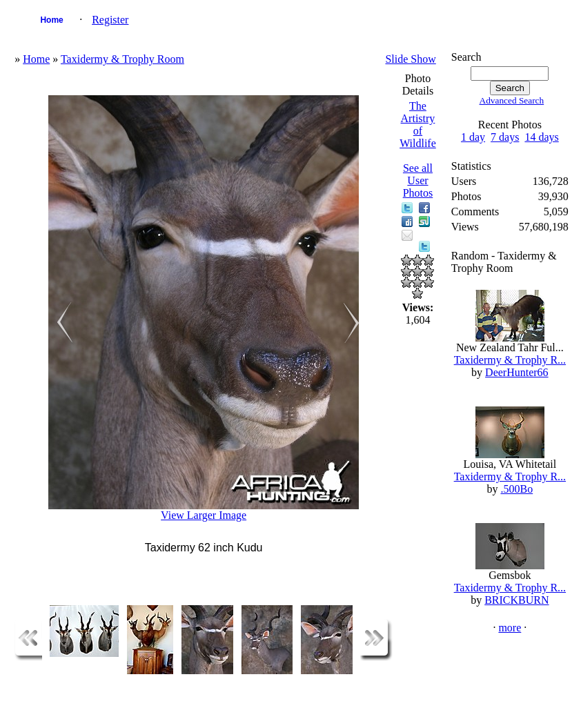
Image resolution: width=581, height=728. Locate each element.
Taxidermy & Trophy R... (510, 360)
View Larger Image (204, 515)
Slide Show (410, 59)
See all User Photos (418, 180)
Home (51, 20)
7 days (505, 137)
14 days (541, 137)
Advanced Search (512, 100)
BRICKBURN (516, 600)
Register (110, 20)
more (510, 628)
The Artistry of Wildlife (418, 125)
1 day (473, 137)
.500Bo (517, 489)
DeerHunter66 (517, 372)
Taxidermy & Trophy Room (122, 59)
